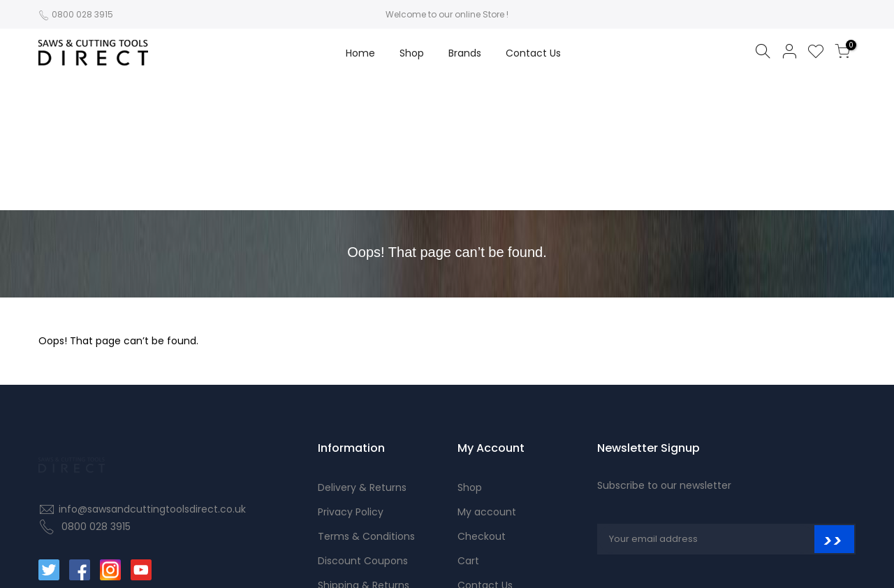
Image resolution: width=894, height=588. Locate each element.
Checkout (482, 404)
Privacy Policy (351, 379)
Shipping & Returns (364, 453)
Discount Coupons (363, 428)
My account (487, 379)
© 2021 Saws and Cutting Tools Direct (755, 558)
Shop (412, 53)
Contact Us (533, 53)
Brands (465, 53)
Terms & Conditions (366, 404)
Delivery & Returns (362, 355)
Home (360, 53)
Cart (468, 428)
